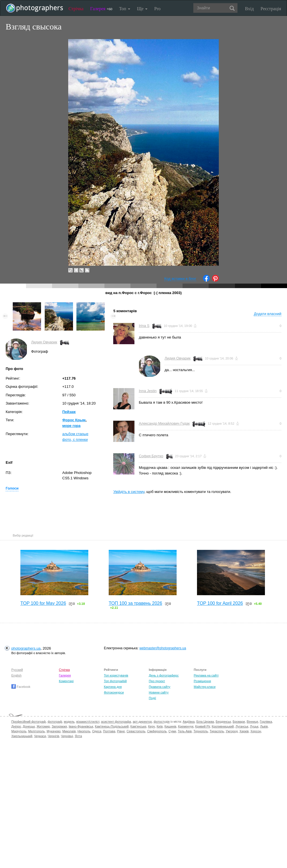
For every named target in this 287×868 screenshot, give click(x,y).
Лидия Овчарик (44, 342)
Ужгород (232, 731)
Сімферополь (157, 731)
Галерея (101, 9)
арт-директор (142, 722)
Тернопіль (201, 731)
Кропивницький (223, 726)
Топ (125, 9)
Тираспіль (217, 731)
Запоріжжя (59, 726)
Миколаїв (69, 731)
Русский (17, 670)
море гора (71, 426)
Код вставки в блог (180, 279)
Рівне (121, 731)
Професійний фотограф (29, 722)
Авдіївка (189, 722)
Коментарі (66, 681)
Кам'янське (139, 726)
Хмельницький (22, 736)
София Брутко (151, 456)
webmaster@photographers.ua (163, 648)
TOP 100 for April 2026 (220, 603)
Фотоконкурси (114, 692)
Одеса (97, 731)
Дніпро (16, 726)
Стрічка (76, 9)
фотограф (55, 722)
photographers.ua (26, 648)
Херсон (256, 731)
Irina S (144, 326)
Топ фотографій (115, 681)
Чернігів (53, 736)
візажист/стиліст (88, 722)
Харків (244, 731)
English (16, 675)
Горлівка (266, 722)
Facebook (21, 687)
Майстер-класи (204, 687)
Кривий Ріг (203, 726)
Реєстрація (271, 9)
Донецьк (29, 726)
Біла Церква (205, 722)
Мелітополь (37, 731)
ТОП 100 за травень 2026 (135, 603)
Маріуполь (19, 731)
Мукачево (54, 731)
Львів (264, 726)
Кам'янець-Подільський (112, 726)
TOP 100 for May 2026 (43, 603)
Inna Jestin (148, 391)
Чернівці (67, 736)
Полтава (109, 731)
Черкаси (40, 736)
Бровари (239, 722)
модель (69, 722)
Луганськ (242, 726)
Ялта (78, 736)
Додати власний (268, 314)
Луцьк (254, 726)
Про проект (157, 681)
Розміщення (202, 681)
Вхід (249, 9)
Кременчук (186, 726)
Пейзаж (69, 412)
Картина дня (113, 687)
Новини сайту (159, 692)
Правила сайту (160, 687)
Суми (172, 731)
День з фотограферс (164, 675)
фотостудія (162, 722)
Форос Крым (74, 420)
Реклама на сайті (206, 675)
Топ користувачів (116, 675)
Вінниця (252, 722)
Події (153, 698)
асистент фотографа (116, 722)
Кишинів (170, 726)
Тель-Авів (185, 731)
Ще (142, 9)
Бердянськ (223, 722)
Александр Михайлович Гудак (164, 423)
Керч (151, 726)
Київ (159, 726)
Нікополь (84, 731)
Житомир (43, 726)
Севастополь (136, 731)
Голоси (12, 488)
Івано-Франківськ (81, 726)
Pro (157, 9)
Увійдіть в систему (129, 492)
